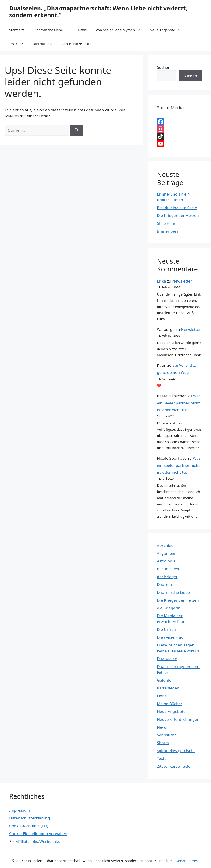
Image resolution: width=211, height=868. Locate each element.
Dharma (164, 584)
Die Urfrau (166, 629)
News (82, 30)
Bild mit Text (43, 44)
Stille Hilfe (166, 223)
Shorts (163, 743)
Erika (161, 281)
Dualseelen (167, 659)
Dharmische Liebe (53, 30)
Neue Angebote (167, 30)
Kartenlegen (168, 688)
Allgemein (166, 553)
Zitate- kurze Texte (77, 44)
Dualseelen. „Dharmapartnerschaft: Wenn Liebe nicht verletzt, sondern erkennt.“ (98, 12)
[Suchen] (77, 130)
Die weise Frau (170, 637)
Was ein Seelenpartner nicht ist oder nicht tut (179, 403)
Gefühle (164, 680)
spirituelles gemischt (176, 751)
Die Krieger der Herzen (178, 215)
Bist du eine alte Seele (177, 208)
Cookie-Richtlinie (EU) (29, 826)
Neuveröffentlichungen (178, 719)
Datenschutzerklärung (30, 818)
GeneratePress (187, 861)
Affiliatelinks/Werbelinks (38, 841)
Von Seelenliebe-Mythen (120, 30)
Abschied (165, 545)
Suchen (164, 67)
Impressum (20, 810)
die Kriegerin (169, 608)
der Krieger (167, 577)
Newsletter (182, 281)
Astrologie (166, 561)
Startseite (17, 30)
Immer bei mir (170, 231)
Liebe (162, 696)
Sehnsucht (166, 735)
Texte (19, 44)
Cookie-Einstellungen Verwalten (38, 834)
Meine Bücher (170, 704)
